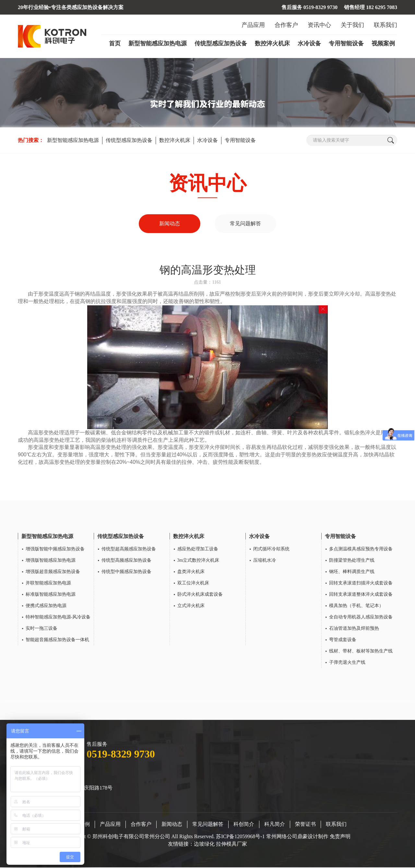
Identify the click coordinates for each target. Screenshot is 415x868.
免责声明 (340, 837)
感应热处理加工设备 (198, 550)
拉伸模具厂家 (231, 845)
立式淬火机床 (191, 607)
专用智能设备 (346, 43)
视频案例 (383, 43)
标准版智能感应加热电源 (51, 595)
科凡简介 (275, 825)
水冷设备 (309, 43)
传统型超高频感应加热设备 (129, 550)
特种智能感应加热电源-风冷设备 (58, 618)
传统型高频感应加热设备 (126, 561)
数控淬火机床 (272, 43)
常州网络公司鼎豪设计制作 (297, 837)
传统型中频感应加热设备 (126, 573)
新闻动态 (170, 224)
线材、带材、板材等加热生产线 (361, 652)
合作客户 (286, 25)
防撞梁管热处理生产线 (352, 561)
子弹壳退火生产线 (347, 663)
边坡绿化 (204, 845)
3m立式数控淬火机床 (198, 561)
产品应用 (253, 25)
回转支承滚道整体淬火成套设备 (361, 595)
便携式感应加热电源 (46, 607)
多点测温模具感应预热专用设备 (361, 550)
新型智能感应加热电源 (158, 43)
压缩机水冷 (265, 561)
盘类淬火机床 (191, 573)
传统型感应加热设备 (221, 43)
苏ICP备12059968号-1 (241, 837)
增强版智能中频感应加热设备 (55, 550)
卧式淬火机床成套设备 (200, 595)
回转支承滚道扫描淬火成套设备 (361, 584)
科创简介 (244, 825)
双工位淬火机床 (193, 584)
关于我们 (352, 25)
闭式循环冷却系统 (271, 550)
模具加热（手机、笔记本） (356, 607)
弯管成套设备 (343, 641)
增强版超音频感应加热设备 (53, 573)
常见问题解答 (245, 224)
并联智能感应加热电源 (48, 584)
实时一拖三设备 (41, 629)
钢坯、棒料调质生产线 (352, 573)
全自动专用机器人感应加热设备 (361, 618)
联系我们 (385, 25)
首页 (115, 43)
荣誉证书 (305, 825)
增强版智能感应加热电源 (51, 561)
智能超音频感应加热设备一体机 (57, 641)
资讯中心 (319, 25)
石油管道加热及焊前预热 (354, 629)
